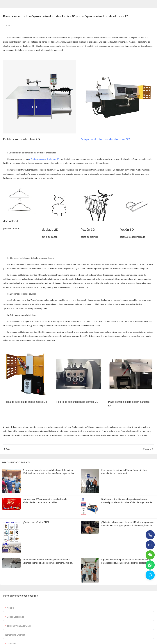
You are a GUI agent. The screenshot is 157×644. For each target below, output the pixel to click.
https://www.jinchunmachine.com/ (131, 431)
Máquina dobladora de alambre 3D (105, 139)
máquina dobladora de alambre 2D (44, 159)
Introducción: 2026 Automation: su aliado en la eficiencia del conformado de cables (45, 501)
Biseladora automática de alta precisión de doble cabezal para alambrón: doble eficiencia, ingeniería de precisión (127, 501)
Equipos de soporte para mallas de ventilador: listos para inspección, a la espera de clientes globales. (126, 561)
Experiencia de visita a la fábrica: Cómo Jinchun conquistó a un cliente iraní (124, 472)
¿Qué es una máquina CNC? (36, 522)
